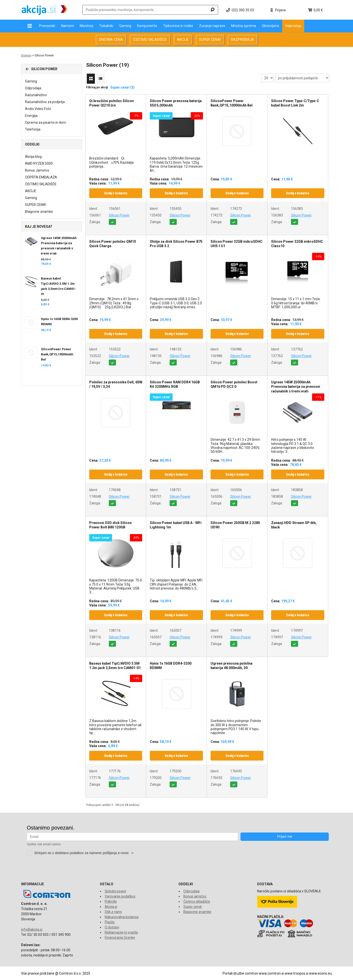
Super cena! (193, 907)
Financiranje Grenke (120, 938)
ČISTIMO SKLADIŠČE (150, 40)
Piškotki (111, 901)
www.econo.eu (321, 973)
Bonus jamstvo (195, 896)
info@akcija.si (32, 929)
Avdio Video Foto (38, 109)
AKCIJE (183, 40)
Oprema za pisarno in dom (45, 122)
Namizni (67, 26)
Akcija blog (33, 157)
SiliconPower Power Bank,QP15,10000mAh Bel (57, 354)
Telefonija (33, 129)
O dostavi (112, 927)
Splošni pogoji (115, 891)
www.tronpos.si (296, 973)
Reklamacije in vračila (121, 932)
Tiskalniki (106, 26)
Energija (31, 116)
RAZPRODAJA (242, 40)
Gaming (125, 26)
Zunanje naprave (212, 26)
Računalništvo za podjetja (45, 102)
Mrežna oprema (244, 26)
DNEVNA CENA (111, 40)
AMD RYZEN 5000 (39, 163)
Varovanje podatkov (120, 896)
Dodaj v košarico (116, 193)
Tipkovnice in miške (178, 26)
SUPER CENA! (210, 40)
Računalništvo (36, 95)
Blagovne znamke (39, 212)
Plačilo (110, 922)
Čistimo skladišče (197, 901)
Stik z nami (113, 912)
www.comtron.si (271, 973)
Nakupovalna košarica (122, 917)
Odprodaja (293, 26)
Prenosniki (47, 26)
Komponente (147, 26)
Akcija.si (111, 907)
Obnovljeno (271, 26)
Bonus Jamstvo (37, 170)
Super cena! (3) (122, 87)
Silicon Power (119, 215)
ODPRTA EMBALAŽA (41, 177)
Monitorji (86, 26)
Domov (26, 55)
